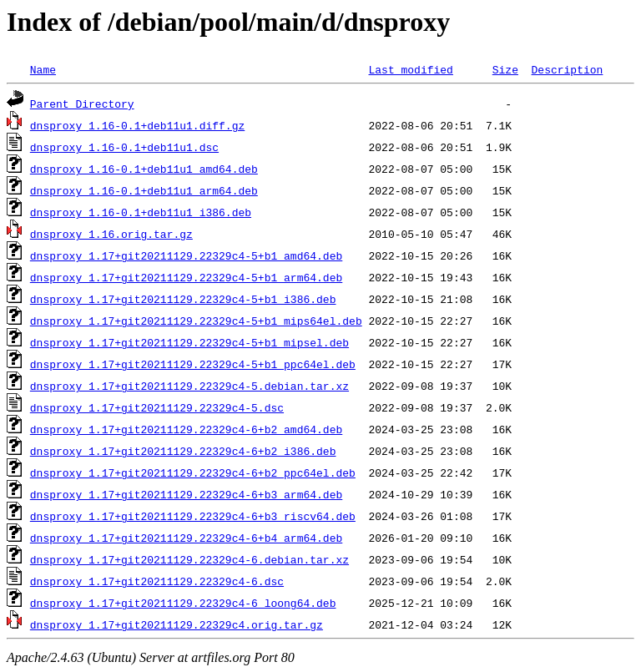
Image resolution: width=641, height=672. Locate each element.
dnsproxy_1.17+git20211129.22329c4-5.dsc (157, 407)
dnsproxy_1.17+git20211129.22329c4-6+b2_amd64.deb (186, 429)
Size (505, 69)
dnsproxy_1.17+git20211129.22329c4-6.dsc (157, 581)
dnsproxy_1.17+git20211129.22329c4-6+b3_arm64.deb (186, 494)
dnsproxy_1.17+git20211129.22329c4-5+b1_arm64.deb (186, 277)
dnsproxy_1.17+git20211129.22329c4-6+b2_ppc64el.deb (193, 472)
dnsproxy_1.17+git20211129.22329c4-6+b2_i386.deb (183, 451)
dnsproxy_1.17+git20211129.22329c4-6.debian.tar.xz (189, 559)
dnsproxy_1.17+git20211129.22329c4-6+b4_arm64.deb (186, 538)
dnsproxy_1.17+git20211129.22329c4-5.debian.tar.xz (189, 386)
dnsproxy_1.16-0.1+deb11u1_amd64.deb (144, 169)
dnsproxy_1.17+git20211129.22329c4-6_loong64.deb (183, 603)
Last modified (410, 69)
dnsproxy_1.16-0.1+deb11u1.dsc (124, 147)
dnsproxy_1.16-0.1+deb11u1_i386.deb (141, 212)
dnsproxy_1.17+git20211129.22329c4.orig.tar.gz (177, 624)
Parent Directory (82, 104)
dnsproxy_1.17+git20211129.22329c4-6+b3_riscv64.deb (193, 516)
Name (43, 69)
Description (567, 69)
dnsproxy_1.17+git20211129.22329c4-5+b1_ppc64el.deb (193, 364)
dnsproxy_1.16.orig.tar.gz (111, 234)
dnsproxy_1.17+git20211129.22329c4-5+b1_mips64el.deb (196, 321)
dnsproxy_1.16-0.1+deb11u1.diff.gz (137, 125)
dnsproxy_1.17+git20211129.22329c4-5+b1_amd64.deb (186, 255)
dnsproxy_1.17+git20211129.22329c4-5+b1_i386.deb (183, 299)
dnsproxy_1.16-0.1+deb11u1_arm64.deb (144, 190)
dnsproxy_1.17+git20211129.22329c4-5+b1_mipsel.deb (189, 342)
